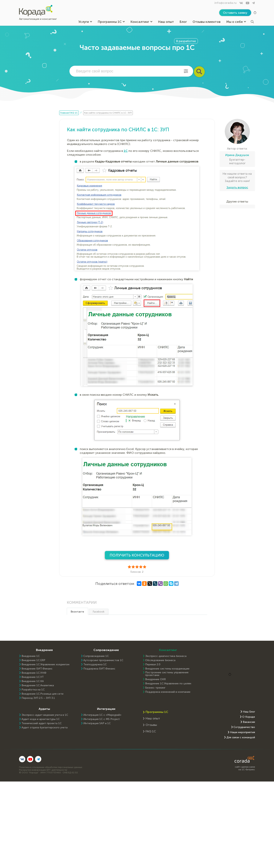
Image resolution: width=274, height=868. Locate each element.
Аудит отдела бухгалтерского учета (45, 728)
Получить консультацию (137, 555)
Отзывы (151, 725)
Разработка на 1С (33, 690)
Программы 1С (111, 22)
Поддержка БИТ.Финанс (99, 669)
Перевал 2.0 (153, 665)
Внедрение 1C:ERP (33, 660)
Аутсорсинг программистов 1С (103, 660)
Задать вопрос (237, 187)
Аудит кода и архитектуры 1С (41, 719)
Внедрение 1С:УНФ (34, 673)
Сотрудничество (244, 727)
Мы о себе (236, 22)
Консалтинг (141, 22)
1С (126, 151)
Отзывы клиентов (207, 22)
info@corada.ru (225, 3)
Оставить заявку (235, 13)
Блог (183, 22)
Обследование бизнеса (160, 660)
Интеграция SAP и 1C (97, 723)
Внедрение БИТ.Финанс (37, 669)
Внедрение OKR (155, 679)
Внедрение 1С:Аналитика (38, 685)
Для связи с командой (241, 737)
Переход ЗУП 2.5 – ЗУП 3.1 (38, 698)
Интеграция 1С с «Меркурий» (102, 715)
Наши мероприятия (243, 732)
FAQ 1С (151, 731)
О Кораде (249, 717)
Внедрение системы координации (167, 669)
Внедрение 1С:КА (33, 681)
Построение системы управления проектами (167, 674)
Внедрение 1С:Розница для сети (42, 694)
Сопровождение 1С (96, 656)
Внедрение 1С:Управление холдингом (45, 665)
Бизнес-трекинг (155, 688)
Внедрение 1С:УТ (33, 677)
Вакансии (249, 722)
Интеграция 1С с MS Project (102, 719)
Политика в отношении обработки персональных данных (51, 767)
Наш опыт (166, 22)
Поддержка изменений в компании (168, 692)
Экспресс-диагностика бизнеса (166, 656)
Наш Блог (249, 712)
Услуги (85, 22)
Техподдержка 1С (95, 665)
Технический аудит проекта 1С (42, 723)
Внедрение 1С (31, 656)
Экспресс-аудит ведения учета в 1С (45, 715)
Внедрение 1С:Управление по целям (168, 684)
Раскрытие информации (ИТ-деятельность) (43, 770)
